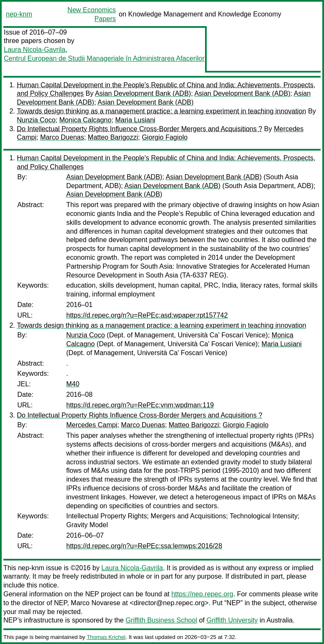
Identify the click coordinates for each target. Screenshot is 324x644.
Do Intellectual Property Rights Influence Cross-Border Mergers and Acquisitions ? (140, 129)
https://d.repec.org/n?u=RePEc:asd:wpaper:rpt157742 (147, 315)
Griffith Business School (162, 620)
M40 (73, 384)
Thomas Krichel (106, 637)
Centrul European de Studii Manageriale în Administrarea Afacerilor (104, 58)
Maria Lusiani (135, 120)
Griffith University (232, 620)
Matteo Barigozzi (113, 137)
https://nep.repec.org (202, 594)
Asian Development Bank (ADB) (143, 93)
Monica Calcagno (86, 120)
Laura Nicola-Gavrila (35, 50)
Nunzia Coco (36, 120)
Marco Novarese (96, 603)
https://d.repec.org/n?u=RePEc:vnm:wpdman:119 (140, 405)
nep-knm (19, 14)
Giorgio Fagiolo (165, 137)
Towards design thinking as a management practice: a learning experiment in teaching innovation (162, 111)
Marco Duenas (62, 137)
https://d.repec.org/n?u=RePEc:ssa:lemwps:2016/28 (144, 546)
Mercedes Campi (92, 425)
